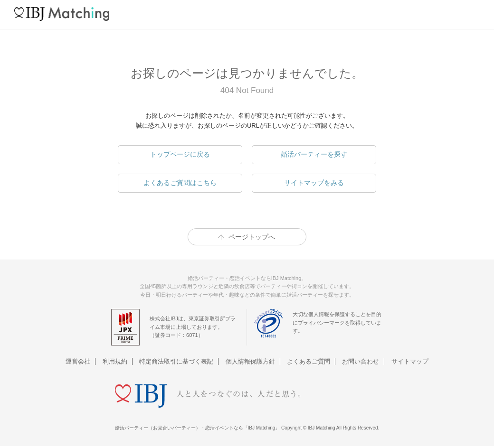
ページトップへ (252, 237)
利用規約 (115, 361)
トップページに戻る (180, 154)
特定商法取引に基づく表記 (176, 361)
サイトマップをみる (314, 183)
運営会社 (78, 361)
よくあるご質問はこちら (180, 183)
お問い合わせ (361, 361)
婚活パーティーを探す (314, 154)
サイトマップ (410, 361)
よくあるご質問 (309, 361)
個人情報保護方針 (250, 361)
